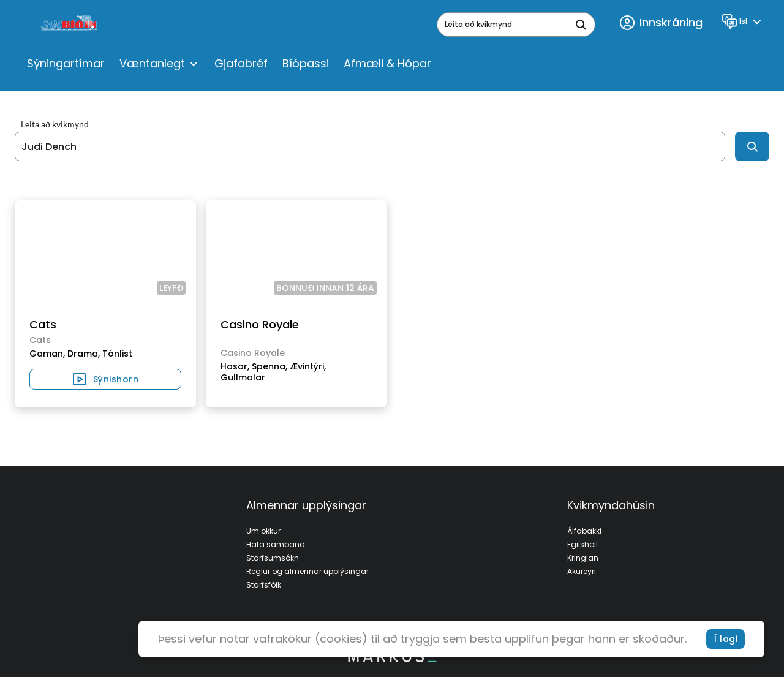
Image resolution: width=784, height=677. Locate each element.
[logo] (70, 25)
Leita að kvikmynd (55, 124)
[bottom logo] (392, 659)
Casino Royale (260, 324)
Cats (43, 324)
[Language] (743, 21)
